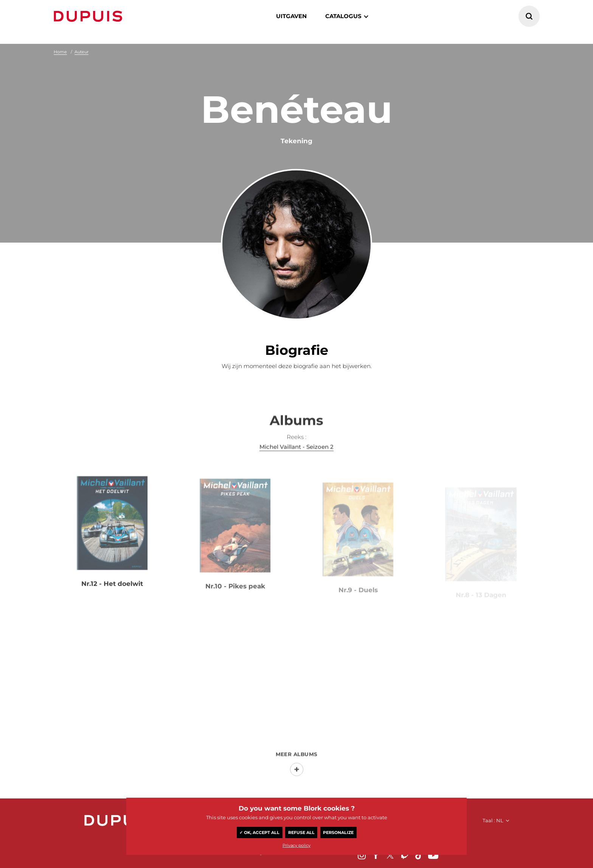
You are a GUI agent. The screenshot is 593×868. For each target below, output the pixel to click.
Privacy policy (296, 845)
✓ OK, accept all (259, 832)
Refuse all (301, 832)
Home (60, 52)
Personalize (338, 832)
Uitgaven (291, 16)
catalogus (343, 16)
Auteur (81, 52)
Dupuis (90, 16)
